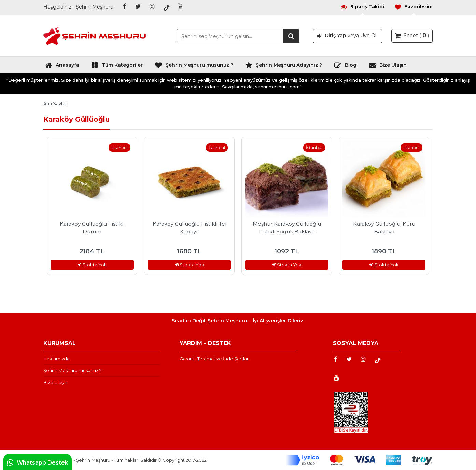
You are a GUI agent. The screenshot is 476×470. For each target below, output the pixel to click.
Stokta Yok (92, 265)
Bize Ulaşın (388, 67)
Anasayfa (62, 67)
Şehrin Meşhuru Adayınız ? (284, 67)
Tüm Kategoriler (117, 67)
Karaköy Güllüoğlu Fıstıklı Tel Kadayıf (190, 228)
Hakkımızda (57, 359)
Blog (345, 67)
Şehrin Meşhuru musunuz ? (194, 67)
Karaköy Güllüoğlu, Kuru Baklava (384, 228)
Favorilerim (414, 7)
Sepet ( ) (412, 35)
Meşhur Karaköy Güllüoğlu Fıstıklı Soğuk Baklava (287, 228)
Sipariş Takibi (362, 7)
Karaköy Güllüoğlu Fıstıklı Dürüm (92, 228)
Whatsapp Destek (38, 462)
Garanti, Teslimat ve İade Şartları (215, 359)
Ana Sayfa (54, 103)
